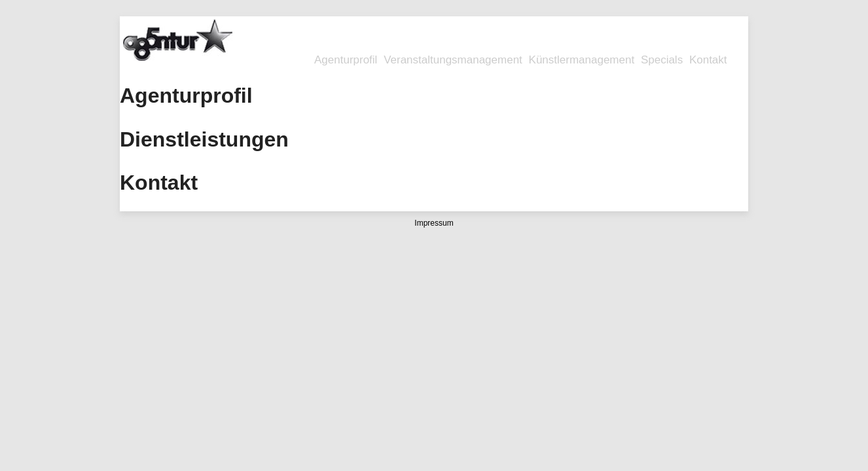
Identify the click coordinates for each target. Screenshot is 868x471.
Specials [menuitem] (662, 60)
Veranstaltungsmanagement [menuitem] (453, 60)
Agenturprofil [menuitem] (346, 60)
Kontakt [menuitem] (708, 60)
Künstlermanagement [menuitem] (582, 60)
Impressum (434, 223)
